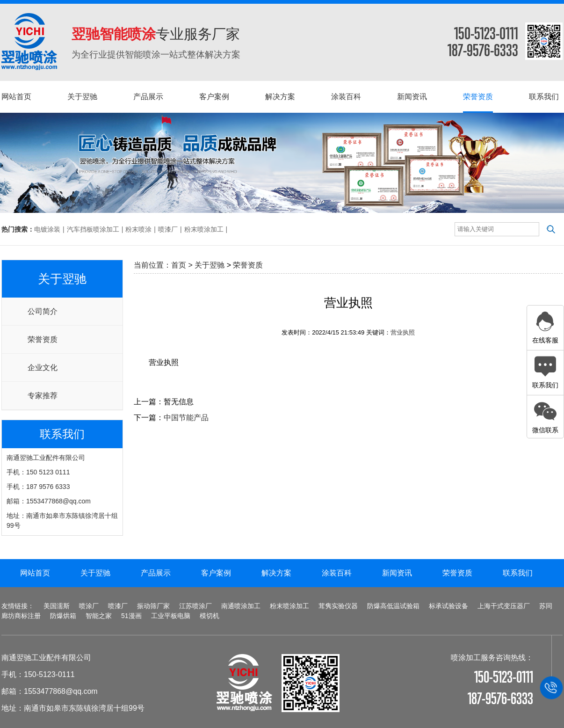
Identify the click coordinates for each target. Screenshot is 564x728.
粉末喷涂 (138, 229)
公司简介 (43, 311)
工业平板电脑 (171, 616)
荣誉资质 (43, 339)
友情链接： (18, 606)
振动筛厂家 (153, 606)
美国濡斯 (57, 606)
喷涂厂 (89, 606)
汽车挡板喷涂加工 (93, 229)
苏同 (546, 606)
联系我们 (518, 573)
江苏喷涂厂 (195, 606)
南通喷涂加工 (241, 606)
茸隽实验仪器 (338, 606)
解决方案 (276, 573)
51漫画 (131, 616)
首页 (179, 265)
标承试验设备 (448, 606)
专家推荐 (43, 396)
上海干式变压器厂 (504, 606)
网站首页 (35, 573)
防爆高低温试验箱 (393, 606)
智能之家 (99, 616)
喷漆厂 (168, 229)
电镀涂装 (47, 229)
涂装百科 (337, 573)
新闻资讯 (397, 573)
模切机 (210, 616)
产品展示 (156, 573)
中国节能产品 (186, 418)
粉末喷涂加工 (204, 229)
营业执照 (403, 332)
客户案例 (216, 573)
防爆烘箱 (63, 616)
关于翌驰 (210, 265)
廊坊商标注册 (21, 616)
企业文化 (43, 368)
